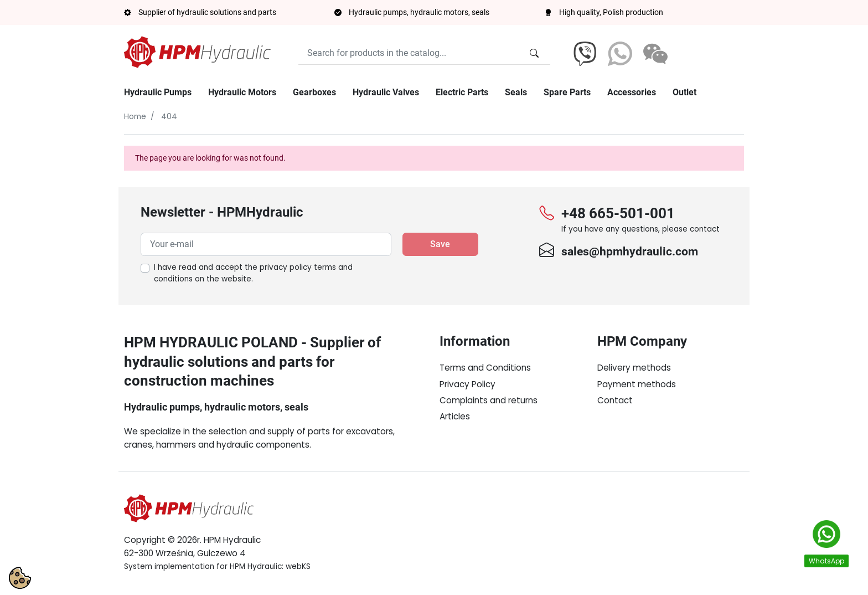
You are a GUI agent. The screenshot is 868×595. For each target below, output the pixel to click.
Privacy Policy (467, 384)
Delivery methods (634, 368)
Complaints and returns (489, 400)
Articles (455, 416)
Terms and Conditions (485, 368)
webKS (298, 566)
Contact (615, 400)
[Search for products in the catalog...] (534, 53)
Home (135, 117)
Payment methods (637, 384)
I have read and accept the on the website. (253, 273)
